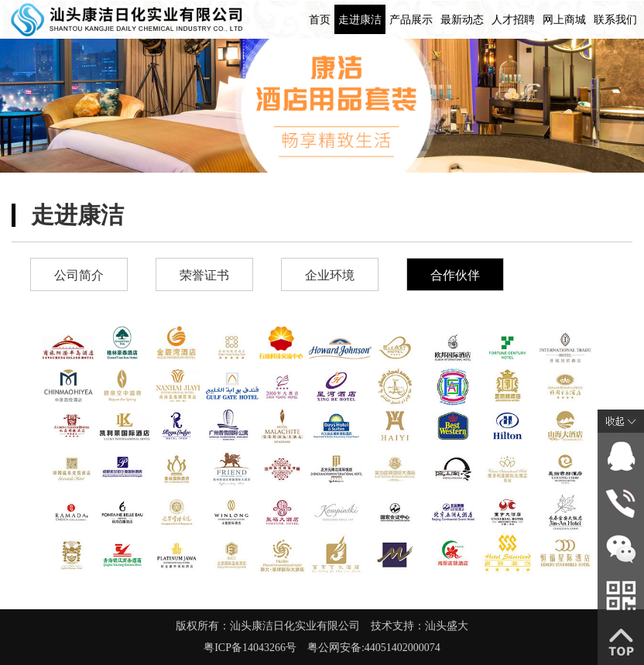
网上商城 (564, 20)
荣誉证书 (204, 275)
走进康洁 (360, 20)
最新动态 (462, 20)
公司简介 (79, 275)
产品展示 (411, 20)
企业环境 (330, 275)
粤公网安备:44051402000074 (374, 648)
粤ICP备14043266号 (255, 648)
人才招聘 (513, 20)
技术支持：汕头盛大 (420, 626)
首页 (320, 20)
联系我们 (615, 20)
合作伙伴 (455, 275)
